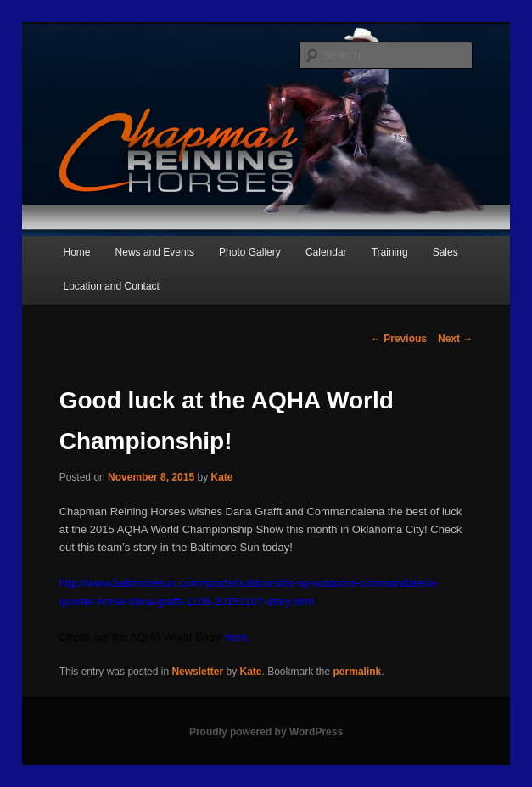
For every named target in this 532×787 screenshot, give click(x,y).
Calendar (326, 252)
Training (390, 252)
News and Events (155, 252)
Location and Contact (111, 286)
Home (76, 252)
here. (238, 637)
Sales (445, 252)
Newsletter (197, 672)
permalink (358, 672)
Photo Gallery (250, 252)
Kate (221, 477)
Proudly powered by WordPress (266, 732)
